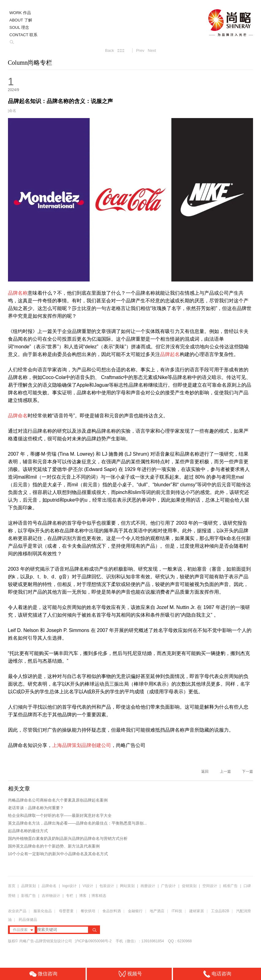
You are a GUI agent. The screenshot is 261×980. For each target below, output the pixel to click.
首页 (12, 886)
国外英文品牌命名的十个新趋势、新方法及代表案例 (54, 846)
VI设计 (88, 886)
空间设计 (210, 886)
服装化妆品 (43, 911)
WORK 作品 (20, 13)
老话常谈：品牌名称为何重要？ (36, 808)
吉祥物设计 (51, 896)
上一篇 (225, 771)
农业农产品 (17, 911)
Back (109, 50)
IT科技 (177, 911)
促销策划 (189, 886)
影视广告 (29, 896)
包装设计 (107, 886)
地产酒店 (157, 911)
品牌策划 (29, 886)
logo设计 (69, 886)
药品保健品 (28, 920)
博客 (83, 896)
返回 (205, 771)
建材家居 (197, 911)
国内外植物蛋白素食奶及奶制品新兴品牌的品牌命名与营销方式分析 (68, 838)
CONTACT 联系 (23, 35)
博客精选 (99, 896)
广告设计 (168, 886)
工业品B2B (220, 911)
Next (152, 50)
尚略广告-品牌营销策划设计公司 (46, 941)
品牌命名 (49, 886)
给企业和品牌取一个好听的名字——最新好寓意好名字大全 (60, 815)
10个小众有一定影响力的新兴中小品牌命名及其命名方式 (58, 854)
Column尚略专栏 (30, 63)
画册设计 (148, 886)
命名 (13, 111)
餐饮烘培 (88, 911)
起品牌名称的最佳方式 (28, 831)
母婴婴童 (66, 911)
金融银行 (135, 911)
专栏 (70, 896)
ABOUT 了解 (21, 20)
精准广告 (230, 886)
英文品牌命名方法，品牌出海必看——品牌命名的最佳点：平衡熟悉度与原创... (77, 823)
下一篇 (248, 771)
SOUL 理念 (19, 27)
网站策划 (127, 886)
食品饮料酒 (112, 911)
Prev (140, 50)
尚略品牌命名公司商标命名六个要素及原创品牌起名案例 (58, 800)
